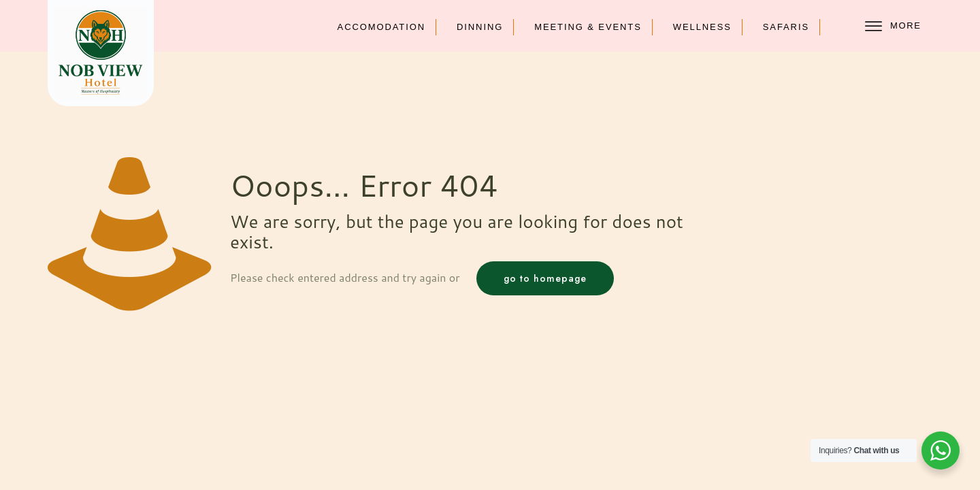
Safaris (786, 27)
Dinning (480, 27)
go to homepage (545, 278)
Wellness (702, 27)
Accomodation (381, 27)
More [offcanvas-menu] (893, 26)
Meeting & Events (588, 27)
